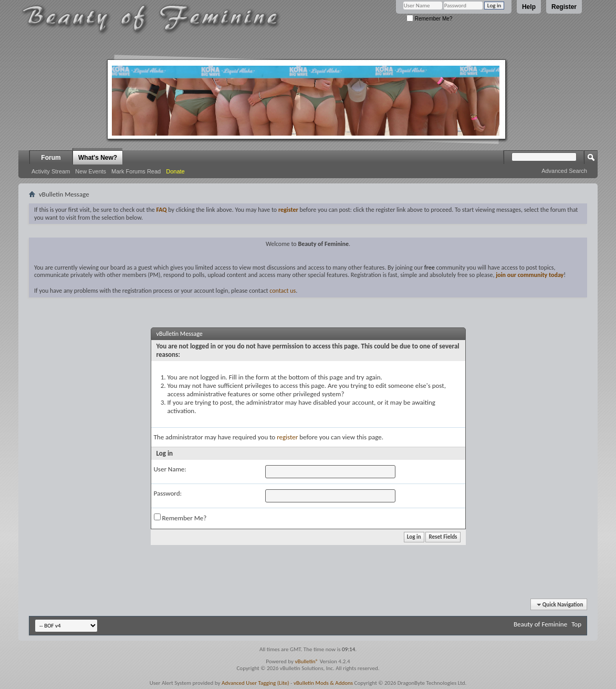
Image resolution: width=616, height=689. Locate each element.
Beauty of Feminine (540, 624)
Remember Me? (429, 19)
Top (576, 624)
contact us (283, 291)
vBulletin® (306, 661)
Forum (51, 158)
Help (529, 7)
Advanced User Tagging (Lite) (255, 683)
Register (564, 7)
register (287, 437)
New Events (91, 171)
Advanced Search (564, 171)
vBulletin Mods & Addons (323, 683)
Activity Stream (51, 171)
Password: (168, 493)
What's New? (98, 158)
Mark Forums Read (136, 171)
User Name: (170, 469)
